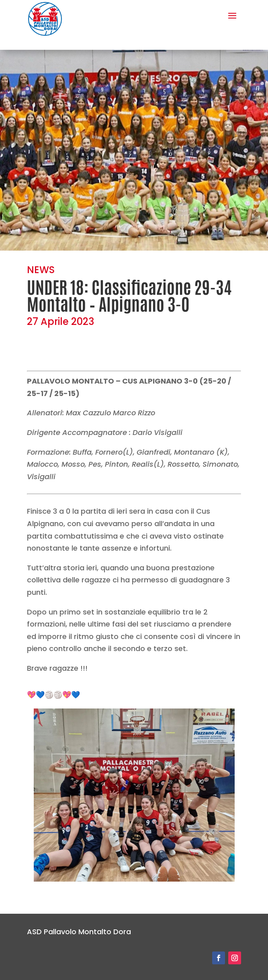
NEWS (41, 270)
